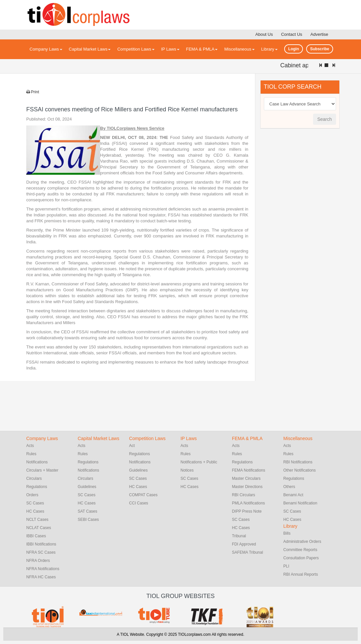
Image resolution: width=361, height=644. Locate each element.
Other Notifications (299, 470)
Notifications (37, 462)
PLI (286, 566)
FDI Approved (244, 544)
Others (289, 487)
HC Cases (35, 511)
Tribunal (239, 536)
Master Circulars (246, 478)
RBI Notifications (298, 462)
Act (132, 446)
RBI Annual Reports (300, 574)
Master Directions (247, 487)
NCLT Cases (37, 520)
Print (33, 92)
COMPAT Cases (143, 495)
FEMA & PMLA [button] (202, 49)
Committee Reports (300, 550)
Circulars (85, 478)
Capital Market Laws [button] (90, 49)
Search (325, 119)
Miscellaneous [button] (239, 49)
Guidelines (87, 487)
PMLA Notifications (249, 503)
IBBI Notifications (41, 544)
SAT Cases (88, 511)
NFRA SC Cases (41, 552)
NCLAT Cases (39, 528)
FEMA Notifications (249, 470)
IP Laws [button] (170, 49)
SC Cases (35, 503)
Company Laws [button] (46, 49)
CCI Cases (138, 503)
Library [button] (269, 49)
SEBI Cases (88, 520)
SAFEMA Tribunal (248, 552)
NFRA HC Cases (41, 577)
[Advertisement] (309, 234)
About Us (264, 34)
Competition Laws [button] (136, 49)
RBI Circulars (244, 495)
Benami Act (293, 495)
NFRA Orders (38, 561)
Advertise (319, 34)
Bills (287, 533)
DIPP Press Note (247, 511)
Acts (30, 446)
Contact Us (291, 34)
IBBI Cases (36, 536)
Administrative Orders (302, 542)
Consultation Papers (301, 558)
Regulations (37, 487)
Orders (32, 495)
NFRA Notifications (43, 569)
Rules (31, 454)
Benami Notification (300, 503)
